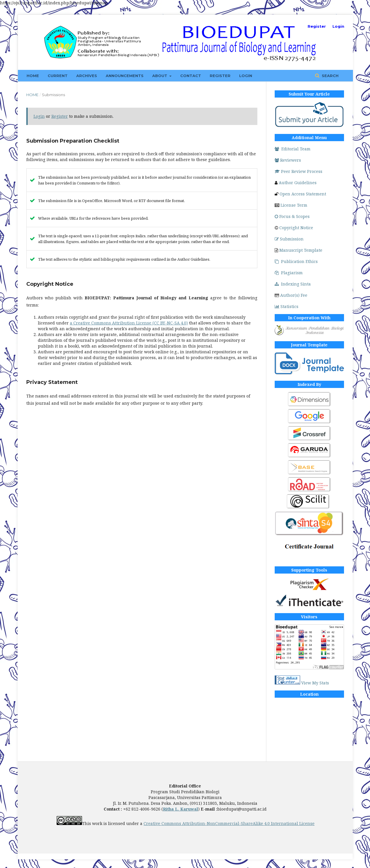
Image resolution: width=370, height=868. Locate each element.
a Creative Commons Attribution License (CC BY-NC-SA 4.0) (129, 323)
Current (58, 76)
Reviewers (288, 160)
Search (330, 76)
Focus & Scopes (292, 216)
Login (246, 76)
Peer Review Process (299, 171)
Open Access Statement (303, 194)
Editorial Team (293, 149)
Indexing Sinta (293, 284)
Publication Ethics (296, 261)
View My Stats (315, 683)
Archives (87, 76)
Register (220, 76)
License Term (294, 205)
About (160, 76)
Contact (191, 76)
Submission (289, 239)
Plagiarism (289, 273)
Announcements (125, 76)
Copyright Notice (296, 228)
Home (33, 76)
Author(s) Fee (294, 295)
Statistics (287, 306)
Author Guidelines (298, 183)
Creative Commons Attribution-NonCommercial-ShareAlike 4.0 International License (229, 823)
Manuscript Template (301, 250)
